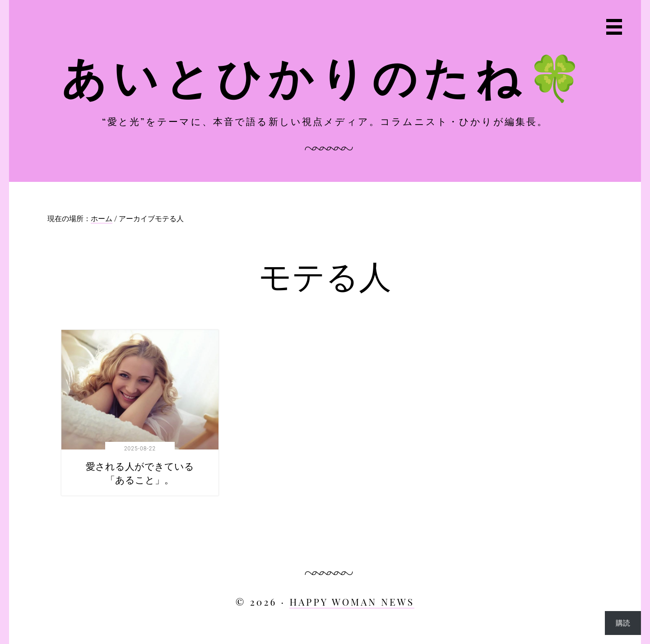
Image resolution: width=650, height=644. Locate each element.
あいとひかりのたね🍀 (325, 76)
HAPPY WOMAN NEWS (352, 602)
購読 (623, 623)
